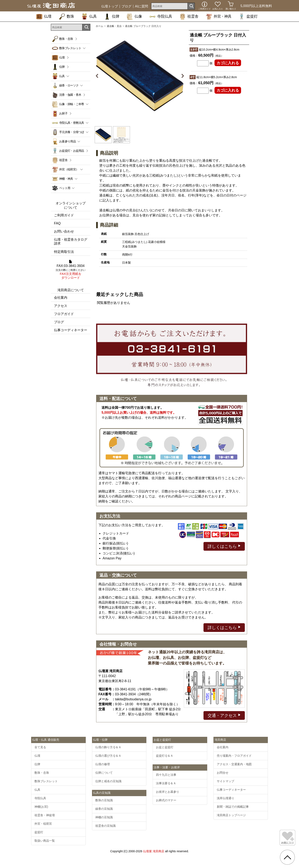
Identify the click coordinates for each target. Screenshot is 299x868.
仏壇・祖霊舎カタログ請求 (71, 241)
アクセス (61, 306)
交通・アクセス (224, 715)
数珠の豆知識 (104, 800)
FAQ (57, 223)
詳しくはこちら (224, 546)
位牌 (112, 16)
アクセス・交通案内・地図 (234, 764)
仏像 (134, 16)
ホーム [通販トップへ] (99, 26)
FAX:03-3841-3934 (71, 270)
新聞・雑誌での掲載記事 (233, 807)
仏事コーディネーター (71, 330)
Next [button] (181, 76)
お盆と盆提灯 (165, 747)
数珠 (66, 16)
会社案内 (61, 298)
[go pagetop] (287, 857)
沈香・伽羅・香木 (70, 95)
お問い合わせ (64, 231)
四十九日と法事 (166, 775)
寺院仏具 (161, 16)
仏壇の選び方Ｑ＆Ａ (108, 756)
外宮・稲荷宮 (43, 824)
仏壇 (44, 16)
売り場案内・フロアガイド (234, 756)
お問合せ (223, 773)
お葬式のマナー (166, 800)
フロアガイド (64, 314)
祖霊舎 (189, 16)
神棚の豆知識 (104, 817)
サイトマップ (225, 781)
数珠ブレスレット (46, 781)
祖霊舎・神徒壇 (45, 815)
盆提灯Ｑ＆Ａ (165, 756)
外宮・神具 (219, 16)
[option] (140, 76)
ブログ (126, 6)
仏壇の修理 (103, 764)
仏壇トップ (110, 6)
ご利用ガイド (64, 215)
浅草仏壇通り (225, 798)
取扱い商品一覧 (45, 841)
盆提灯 (248, 16)
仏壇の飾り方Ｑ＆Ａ (108, 747)
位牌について (104, 773)
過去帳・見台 (114, 26)
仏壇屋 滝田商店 (154, 851)
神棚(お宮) (41, 807)
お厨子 (63, 113)
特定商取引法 (64, 252)
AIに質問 (142, 6)
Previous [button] (99, 76)
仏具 (89, 16)
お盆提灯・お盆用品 (72, 151)
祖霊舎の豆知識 (105, 826)
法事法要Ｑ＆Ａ (166, 783)
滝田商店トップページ (231, 815)
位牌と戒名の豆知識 (108, 781)
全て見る (40, 747)
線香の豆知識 (104, 809)
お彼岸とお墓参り (168, 792)
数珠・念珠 (66, 39)
